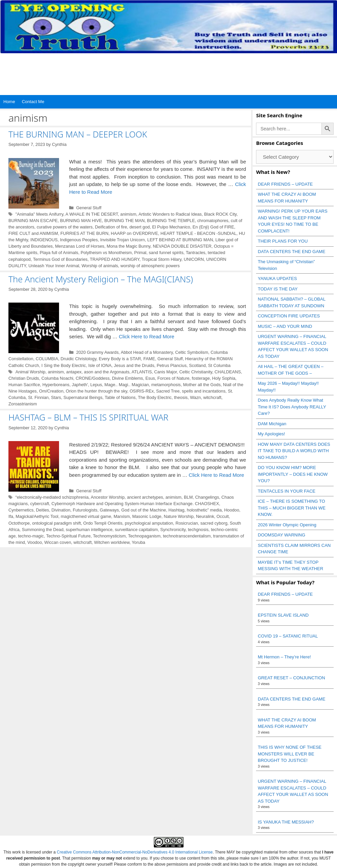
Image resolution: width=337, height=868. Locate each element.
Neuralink (205, 516)
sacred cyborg (214, 523)
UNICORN (194, 259)
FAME (149, 359)
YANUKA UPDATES (277, 278)
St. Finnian (38, 397)
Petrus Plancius (172, 365)
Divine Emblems (128, 378)
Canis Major (165, 372)
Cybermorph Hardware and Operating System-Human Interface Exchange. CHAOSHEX (135, 504)
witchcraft (212, 397)
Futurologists (85, 510)
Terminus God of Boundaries (60, 259)
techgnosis (198, 530)
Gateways (109, 510)
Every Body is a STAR (120, 359)
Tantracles (196, 253)
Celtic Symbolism (192, 352)
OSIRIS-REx (142, 391)
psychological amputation (149, 523)
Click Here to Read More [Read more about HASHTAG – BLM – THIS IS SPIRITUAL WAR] (216, 475)
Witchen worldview (112, 542)
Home (9, 102)
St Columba (219, 365)
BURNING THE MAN (124, 221)
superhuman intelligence (89, 530)
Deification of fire (111, 227)
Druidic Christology (79, 359)
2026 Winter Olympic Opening (287, 525)
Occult (223, 516)
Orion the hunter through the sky (96, 391)
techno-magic (31, 536)
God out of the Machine (144, 510)
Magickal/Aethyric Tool (37, 516)
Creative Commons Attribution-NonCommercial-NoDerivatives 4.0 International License (135, 852)
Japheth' (80, 385)
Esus (150, 378)
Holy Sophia (224, 378)
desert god (140, 227)
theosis (181, 397)
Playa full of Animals (59, 253)
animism (128, 214)
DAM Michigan (272, 424)
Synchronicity (173, 530)
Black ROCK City (220, 214)
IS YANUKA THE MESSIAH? (286, 822)
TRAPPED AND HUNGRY (115, 259)
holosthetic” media (204, 510)
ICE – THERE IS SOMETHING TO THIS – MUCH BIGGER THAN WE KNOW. (292, 508)
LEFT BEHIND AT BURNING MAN (180, 240)
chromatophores (213, 221)
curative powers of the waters (65, 227)
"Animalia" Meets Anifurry (39, 214)
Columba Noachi (57, 378)
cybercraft (40, 504)
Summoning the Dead (43, 530)
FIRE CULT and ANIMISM (33, 233)
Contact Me (33, 102)
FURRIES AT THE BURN (84, 233)
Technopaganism (144, 536)
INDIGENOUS (44, 240)
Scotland (197, 365)
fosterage (201, 378)
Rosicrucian (187, 523)
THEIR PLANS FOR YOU (283, 241)
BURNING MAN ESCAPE (33, 221)
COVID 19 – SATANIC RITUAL (288, 636)
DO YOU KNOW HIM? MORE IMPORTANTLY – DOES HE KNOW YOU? (293, 474)
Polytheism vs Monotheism (106, 253)
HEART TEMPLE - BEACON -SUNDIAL (199, 233)
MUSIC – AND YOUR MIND (285, 326)
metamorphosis (166, 385)
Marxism (122, 516)
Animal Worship (31, 372)
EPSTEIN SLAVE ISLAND (283, 615)
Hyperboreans (56, 385)
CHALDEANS (228, 372)
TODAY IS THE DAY (278, 289)
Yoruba (139, 542)
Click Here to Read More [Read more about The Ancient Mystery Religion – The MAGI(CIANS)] (146, 336)
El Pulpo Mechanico (171, 227)
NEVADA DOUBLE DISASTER (182, 246)
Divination (61, 510)
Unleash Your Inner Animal (54, 266)
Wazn (195, 397)
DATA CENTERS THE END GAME (291, 252)
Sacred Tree (168, 391)
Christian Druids (24, 378)
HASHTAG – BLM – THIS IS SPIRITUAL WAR (88, 417)
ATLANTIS (142, 372)
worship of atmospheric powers (150, 266)
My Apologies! (271, 434)
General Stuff (89, 208)
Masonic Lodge (147, 516)
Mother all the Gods (202, 385)
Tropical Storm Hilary (162, 259)
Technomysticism (109, 536)
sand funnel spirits (166, 253)
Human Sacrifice (24, 385)
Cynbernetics (21, 510)
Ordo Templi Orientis (103, 523)
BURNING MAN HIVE (81, 221)
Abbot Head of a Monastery (147, 352)
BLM (188, 497)
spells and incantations (204, 391)
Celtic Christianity (196, 372)
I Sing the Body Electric (64, 365)
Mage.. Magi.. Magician (127, 385)
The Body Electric (155, 397)
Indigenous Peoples (79, 240)
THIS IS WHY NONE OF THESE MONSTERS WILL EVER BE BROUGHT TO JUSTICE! (290, 754)
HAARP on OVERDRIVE (135, 233)
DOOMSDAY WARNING (282, 535)
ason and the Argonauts (107, 372)
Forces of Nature (174, 378)
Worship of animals (100, 266)
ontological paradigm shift (57, 523)
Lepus (96, 385)
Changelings (207, 497)
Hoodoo (232, 510)
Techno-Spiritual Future (68, 536)
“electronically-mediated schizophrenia (52, 497)
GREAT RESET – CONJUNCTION (291, 678)
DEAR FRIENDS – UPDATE (285, 184)
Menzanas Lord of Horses (80, 246)
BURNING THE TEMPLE (171, 221)
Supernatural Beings (83, 397)
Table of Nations (120, 397)
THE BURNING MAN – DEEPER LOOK (78, 134)
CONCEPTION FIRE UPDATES (289, 316)
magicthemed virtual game (86, 516)
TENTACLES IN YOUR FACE (287, 491)
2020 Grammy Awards (97, 352)
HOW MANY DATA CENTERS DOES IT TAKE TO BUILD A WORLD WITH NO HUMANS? (294, 451)
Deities (43, 510)
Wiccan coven (58, 542)
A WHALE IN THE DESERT (92, 214)
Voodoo (35, 542)
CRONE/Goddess (93, 378)
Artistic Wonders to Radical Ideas (170, 214)
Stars (56, 397)
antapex (74, 372)
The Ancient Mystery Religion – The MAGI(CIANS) (101, 279)
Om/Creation (51, 391)
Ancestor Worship (108, 497)
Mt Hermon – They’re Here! (284, 657)
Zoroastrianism (23, 404)
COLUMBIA (47, 359)
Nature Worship (178, 516)
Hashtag (176, 510)
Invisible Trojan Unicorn (123, 240)
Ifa (11, 516)
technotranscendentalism (187, 536)
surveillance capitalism (136, 530)
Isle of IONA (100, 365)
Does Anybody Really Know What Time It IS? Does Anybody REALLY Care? (292, 407)
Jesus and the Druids (134, 365)
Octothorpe (19, 523)
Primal (140, 253)
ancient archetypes (145, 497)
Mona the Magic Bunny (128, 246)
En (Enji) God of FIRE (213, 227)
